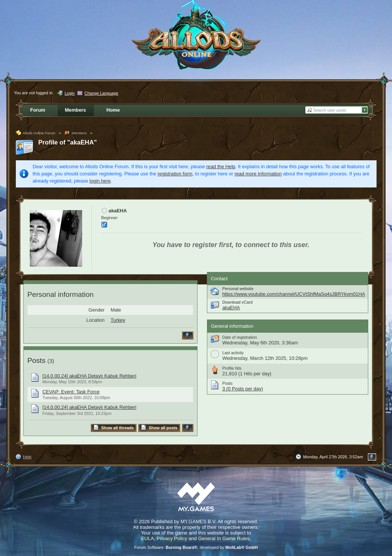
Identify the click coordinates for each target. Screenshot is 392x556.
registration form (175, 174)
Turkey (118, 320)
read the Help (221, 167)
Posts (37, 360)
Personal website (238, 289)
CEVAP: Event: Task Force (71, 392)
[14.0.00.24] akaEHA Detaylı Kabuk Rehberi (90, 376)
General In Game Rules (224, 538)
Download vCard (237, 302)
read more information (258, 174)
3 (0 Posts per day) (243, 389)
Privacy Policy (172, 538)
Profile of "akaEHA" (68, 142)
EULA (147, 538)
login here (100, 181)
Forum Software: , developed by (196, 547)
